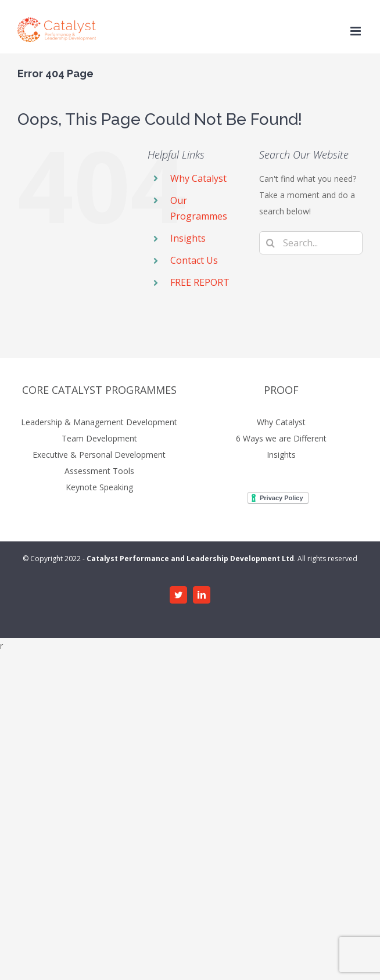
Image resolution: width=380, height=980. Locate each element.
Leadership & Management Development (99, 422)
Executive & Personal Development (99, 455)
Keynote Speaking (99, 487)
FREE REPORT (200, 282)
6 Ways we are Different (281, 438)
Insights (188, 238)
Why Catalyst (198, 178)
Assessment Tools (99, 471)
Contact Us (194, 260)
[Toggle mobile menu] (356, 31)
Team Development (99, 438)
